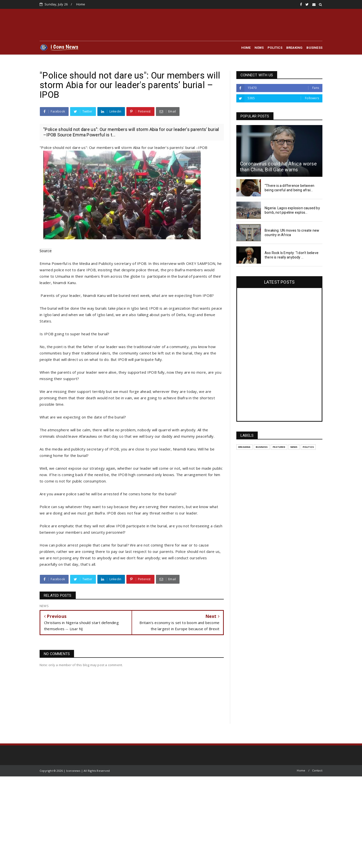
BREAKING (294, 48)
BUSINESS (314, 48)
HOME (246, 48)
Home (81, 4)
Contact (317, 770)
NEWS (259, 48)
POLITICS (275, 48)
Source (46, 251)
